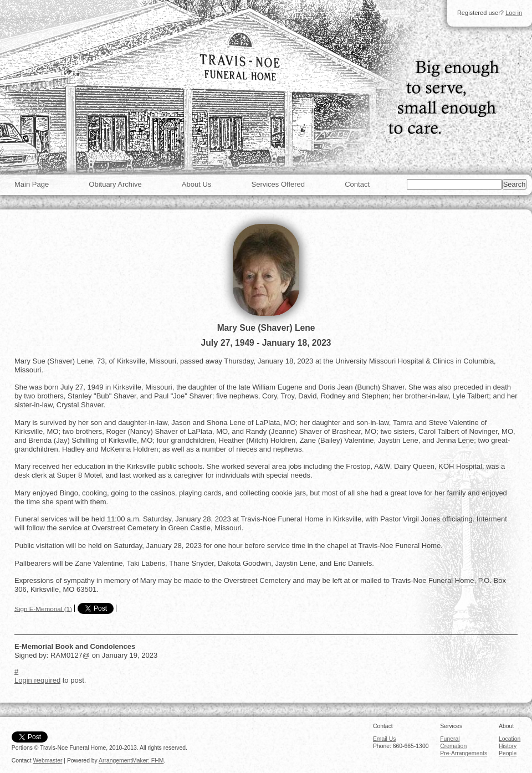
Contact (357, 184)
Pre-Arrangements (464, 753)
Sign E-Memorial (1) (43, 608)
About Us (196, 184)
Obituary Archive (115, 184)
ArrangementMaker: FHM (131, 761)
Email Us (385, 739)
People (508, 753)
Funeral (450, 739)
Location (510, 739)
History (508, 746)
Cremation (453, 746)
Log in (514, 13)
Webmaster (48, 761)
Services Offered (278, 184)
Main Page (32, 184)
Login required (37, 680)
